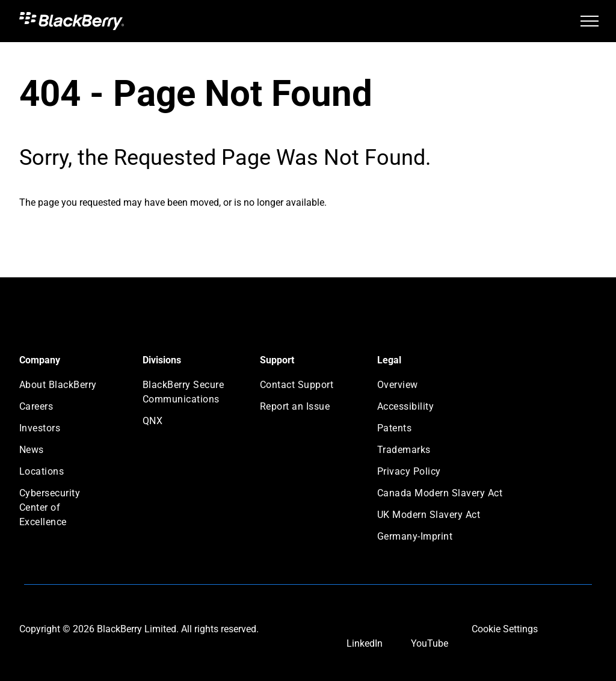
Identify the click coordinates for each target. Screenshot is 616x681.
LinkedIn (365, 643)
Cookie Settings (505, 629)
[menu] (590, 21)
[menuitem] (63, 389)
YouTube (430, 643)
